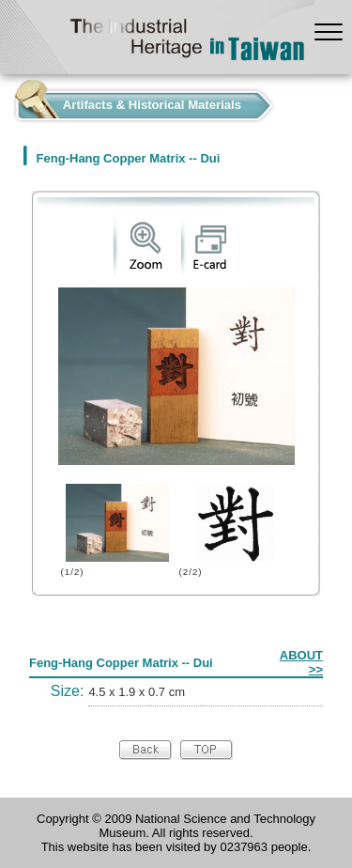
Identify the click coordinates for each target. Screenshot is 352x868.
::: (5, 101)
